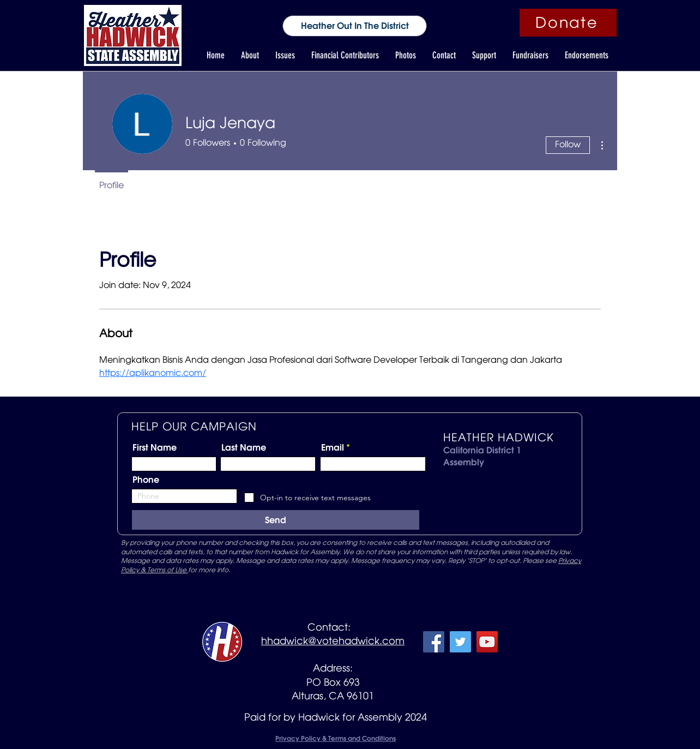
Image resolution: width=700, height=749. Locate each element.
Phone (146, 480)
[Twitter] (460, 642)
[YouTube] (487, 642)
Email (333, 447)
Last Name (244, 447)
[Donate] (568, 23)
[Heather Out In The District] (355, 26)
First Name (155, 447)
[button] (250, 55)
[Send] (276, 520)
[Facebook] (434, 642)
